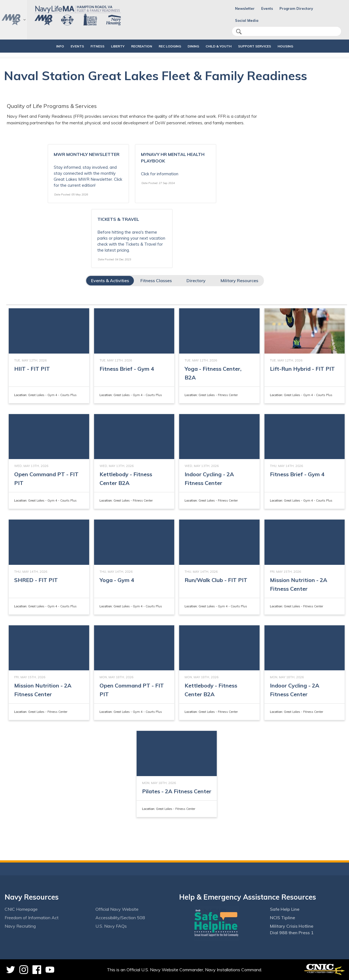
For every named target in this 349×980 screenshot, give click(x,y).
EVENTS (68, 46)
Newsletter (245, 8)
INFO (46, 46)
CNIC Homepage (21, 909)
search (239, 32)
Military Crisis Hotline (292, 926)
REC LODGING (170, 46)
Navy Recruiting (20, 926)
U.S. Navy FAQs (111, 926)
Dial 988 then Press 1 (292, 933)
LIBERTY (113, 46)
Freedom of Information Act (32, 918)
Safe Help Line (285, 909)
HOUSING (299, 46)
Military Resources (239, 281)
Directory (196, 281)
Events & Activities (110, 281)
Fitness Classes (156, 281)
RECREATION (137, 46)
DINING (193, 46)
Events (267, 8)
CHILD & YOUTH (223, 46)
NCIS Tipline (282, 918)
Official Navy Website (117, 909)
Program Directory (296, 8)
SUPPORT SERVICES (264, 46)
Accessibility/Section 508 (120, 918)
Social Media (247, 20)
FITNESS (88, 46)
